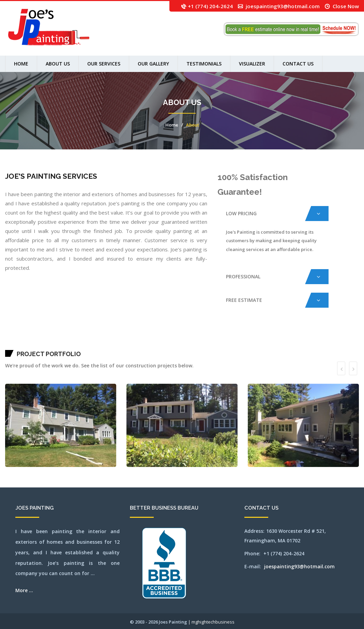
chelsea (111, 336)
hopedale (176, 336)
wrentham (112, 344)
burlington (80, 336)
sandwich (351, 336)
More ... (24, 590)
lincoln (201, 336)
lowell (207, 336)
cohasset (121, 336)
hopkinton (179, 336)
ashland (21, 336)
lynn (209, 336)
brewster (65, 336)
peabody (321, 336)
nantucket (260, 336)
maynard (222, 336)
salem (348, 336)
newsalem (272, 336)
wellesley (70, 344)
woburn (105, 344)
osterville (317, 336)
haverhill (164, 336)
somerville (17, 344)
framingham (142, 336)
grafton (153, 336)
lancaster (190, 336)
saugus (353, 336)
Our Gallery (153, 64)
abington (10, 336)
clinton (118, 336)
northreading (302, 336)
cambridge (84, 336)
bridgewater (69, 336)
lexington (198, 336)
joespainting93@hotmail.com (283, 6)
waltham (56, 344)
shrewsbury (12, 344)
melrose (234, 336)
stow (40, 344)
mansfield (7, 336)
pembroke (324, 336)
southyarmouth (30, 344)
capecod (89, 336)
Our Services (104, 64)
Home (21, 64)
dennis (129, 336)
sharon (356, 336)
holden (170, 336)
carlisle (96, 336)
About (193, 125)
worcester (109, 344)
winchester (102, 344)
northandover (283, 336)
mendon (237, 336)
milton (256, 336)
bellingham (38, 336)
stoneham (34, 344)
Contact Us (298, 64)
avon (31, 336)
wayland (63, 344)
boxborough (59, 336)
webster (66, 344)
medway (231, 336)
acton (12, 336)
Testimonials (204, 64)
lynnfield (211, 336)
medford (228, 336)
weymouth (94, 344)
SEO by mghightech (118, 344)
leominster (194, 336)
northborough (293, 336)
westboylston (78, 344)
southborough (21, 344)
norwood (311, 336)
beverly (47, 336)
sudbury (42, 344)
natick (262, 336)
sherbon (6, 344)
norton (305, 336)
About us (58, 64)
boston (56, 336)
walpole (52, 344)
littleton (204, 336)
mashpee (219, 336)
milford (247, 336)
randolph (336, 336)
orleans (314, 336)
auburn (29, 336)
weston (87, 344)
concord (124, 336)
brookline (77, 336)
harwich (161, 336)
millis (254, 336)
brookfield (73, 336)
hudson (182, 336)
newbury (268, 336)
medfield (225, 336)
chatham (104, 336)
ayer (33, 336)
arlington (18, 336)
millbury (251, 336)
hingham (167, 336)
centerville (100, 336)
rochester (345, 336)
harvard (158, 336)
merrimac (240, 336)
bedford (35, 336)
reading (339, 336)
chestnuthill (114, 336)
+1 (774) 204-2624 (210, 6)
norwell (308, 336)
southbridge (25, 344)
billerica (50, 336)
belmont (42, 336)
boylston (62, 336)
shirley (9, 344)
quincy (334, 336)
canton (87, 336)
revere (342, 336)
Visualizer (252, 64)
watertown (59, 344)
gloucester (149, 336)
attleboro (26, 336)
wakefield (49, 344)
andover (15, 336)
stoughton (37, 344)
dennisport (132, 336)
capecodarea (93, 336)
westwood (90, 344)
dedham (126, 336)
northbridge (298, 336)
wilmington (98, 344)
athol (23, 336)
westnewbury (83, 344)
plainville (331, 336)
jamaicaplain (186, 336)
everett (135, 336)
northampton (278, 336)
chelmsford (107, 336)
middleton (244, 336)
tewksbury (46, 344)
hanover (155, 336)
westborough (74, 344)
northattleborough (288, 336)
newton (275, 336)
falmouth (138, 336)
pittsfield (327, 336)
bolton (53, 336)
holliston (173, 336)
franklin (146, 336)
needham (265, 336)
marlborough (215, 336)
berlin (45, 336)
